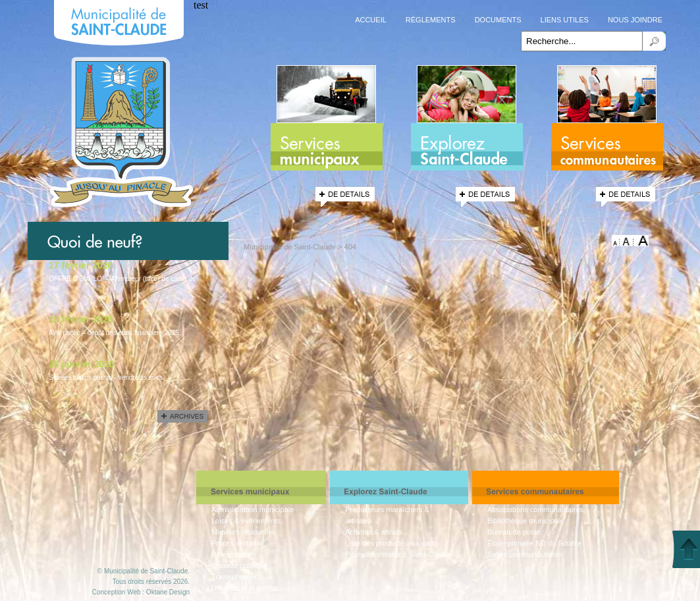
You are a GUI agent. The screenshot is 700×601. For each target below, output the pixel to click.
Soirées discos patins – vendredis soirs (106, 378)
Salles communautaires (525, 554)
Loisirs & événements (246, 521)
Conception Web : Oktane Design (141, 592)
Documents (498, 20)
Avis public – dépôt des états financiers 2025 (114, 333)
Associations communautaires (535, 510)
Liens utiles (565, 20)
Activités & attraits (374, 532)
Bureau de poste (514, 532)
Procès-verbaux (237, 543)
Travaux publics (237, 577)
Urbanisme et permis (245, 588)
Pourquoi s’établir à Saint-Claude (398, 554)
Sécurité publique (239, 565)
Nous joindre (635, 20)
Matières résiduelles (244, 532)
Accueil (371, 20)
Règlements (431, 20)
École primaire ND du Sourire (534, 543)
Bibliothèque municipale (525, 521)
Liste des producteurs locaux (391, 543)
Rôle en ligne (232, 554)
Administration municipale (253, 510)
